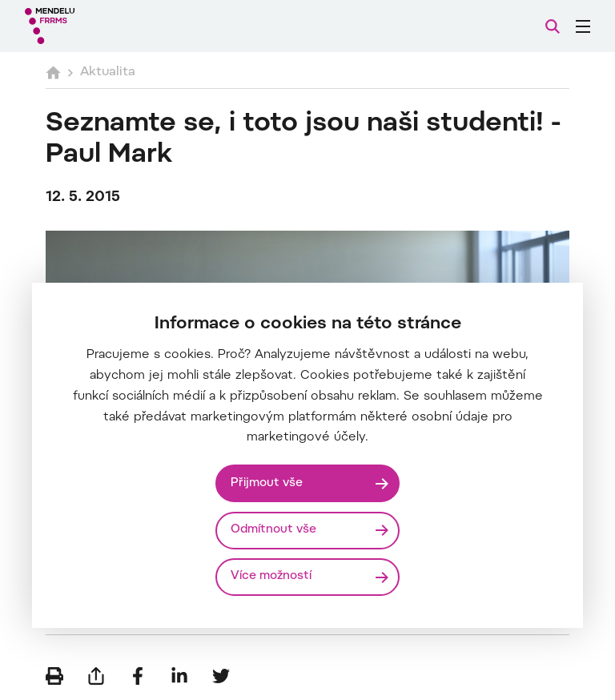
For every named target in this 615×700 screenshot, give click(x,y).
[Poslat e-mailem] (96, 676)
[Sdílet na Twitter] (221, 676)
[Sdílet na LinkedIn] (179, 676)
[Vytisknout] (54, 676)
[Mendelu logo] (110, 26)
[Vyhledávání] (553, 26)
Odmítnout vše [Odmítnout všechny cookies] (273, 530)
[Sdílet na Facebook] (138, 676)
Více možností (271, 576)
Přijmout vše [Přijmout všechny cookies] (267, 483)
